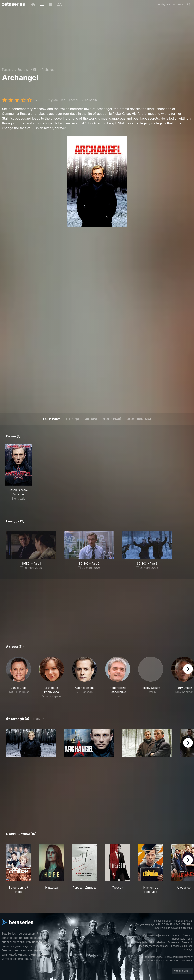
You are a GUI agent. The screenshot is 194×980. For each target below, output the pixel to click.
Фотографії (112, 419)
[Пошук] (189, 4)
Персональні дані (182, 939)
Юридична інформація (156, 935)
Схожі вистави (139, 419)
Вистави (23, 70)
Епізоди (73, 419)
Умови (187, 935)
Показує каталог (161, 921)
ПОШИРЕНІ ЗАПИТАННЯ (176, 924)
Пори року (52, 419)
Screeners (173, 942)
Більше (39, 719)
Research (187, 942)
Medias (161, 942)
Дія (35, 70)
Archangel (48, 70)
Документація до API (147, 924)
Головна (8, 70)
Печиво (176, 935)
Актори (91, 419)
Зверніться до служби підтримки (173, 928)
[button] (19, 677)
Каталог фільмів (183, 921)
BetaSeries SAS (145, 942)
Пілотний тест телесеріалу (153, 946)
